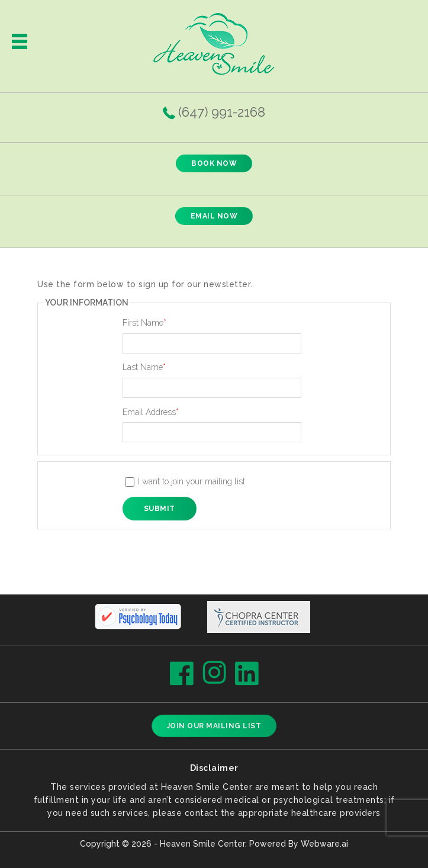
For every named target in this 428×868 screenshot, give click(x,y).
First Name (144, 323)
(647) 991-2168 (222, 112)
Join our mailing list (214, 726)
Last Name (144, 367)
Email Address (151, 412)
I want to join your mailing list (185, 482)
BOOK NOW (214, 163)
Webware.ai (324, 844)
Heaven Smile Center (202, 844)
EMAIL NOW (214, 216)
